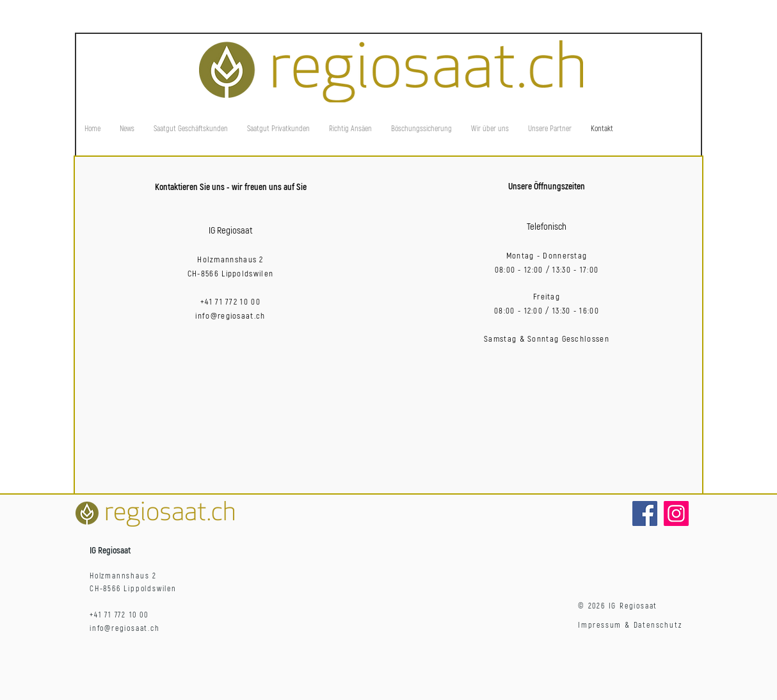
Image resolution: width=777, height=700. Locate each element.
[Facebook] (645, 513)
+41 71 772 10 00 (230, 302)
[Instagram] (676, 513)
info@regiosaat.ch (230, 316)
